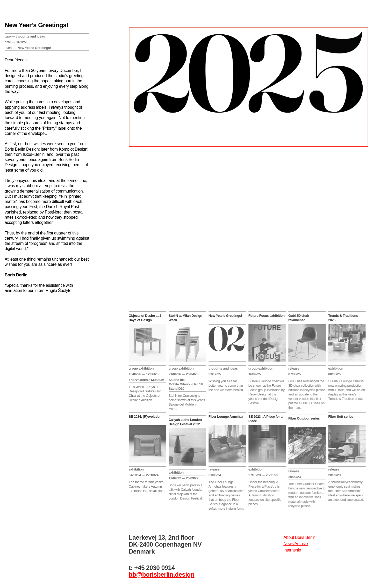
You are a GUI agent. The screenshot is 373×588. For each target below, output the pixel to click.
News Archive (296, 543)
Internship (292, 550)
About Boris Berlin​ (299, 537)
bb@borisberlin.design (162, 574)
